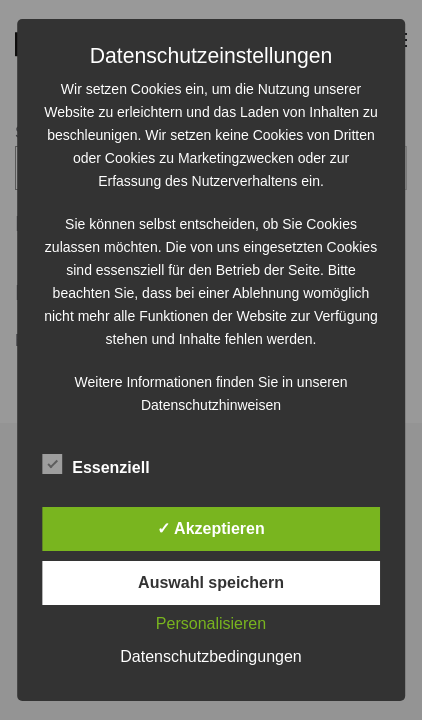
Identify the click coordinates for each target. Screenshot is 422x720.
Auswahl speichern (211, 582)
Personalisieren (211, 623)
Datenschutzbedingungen (210, 656)
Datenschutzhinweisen (211, 405)
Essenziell (95, 465)
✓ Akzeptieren (211, 528)
